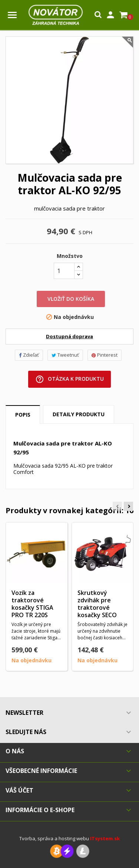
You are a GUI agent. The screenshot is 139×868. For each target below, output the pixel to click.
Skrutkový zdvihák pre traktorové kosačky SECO (97, 604)
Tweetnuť (65, 355)
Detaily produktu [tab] (79, 414)
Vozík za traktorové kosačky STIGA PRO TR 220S (32, 604)
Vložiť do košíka (71, 299)
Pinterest (105, 355)
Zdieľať (29, 355)
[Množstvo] (64, 271)
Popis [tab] (23, 415)
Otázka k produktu (69, 379)
